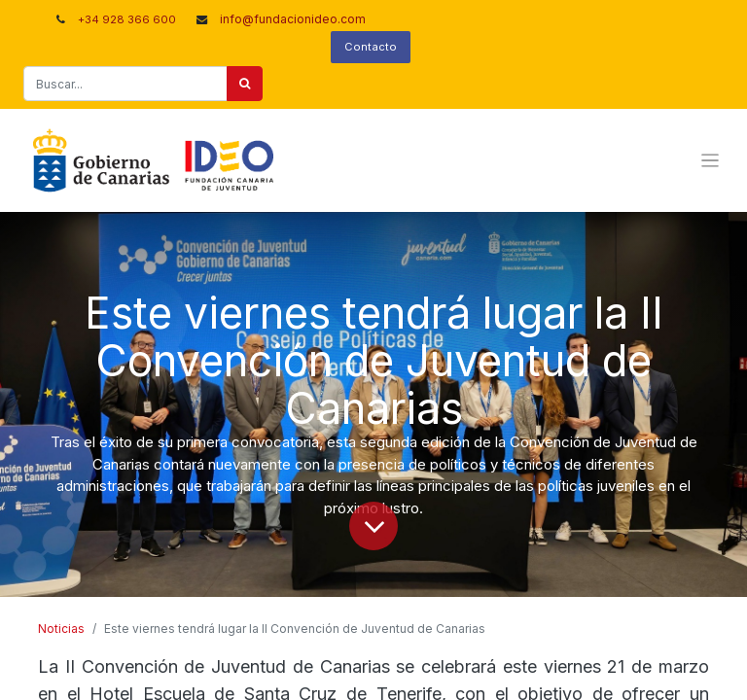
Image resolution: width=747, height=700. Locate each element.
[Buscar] (245, 84)
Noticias (61, 629)
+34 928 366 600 (127, 19)
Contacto (371, 47)
